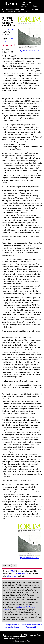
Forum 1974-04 (7, 30)
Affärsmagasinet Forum (10, 10)
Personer (29, 3)
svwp (4, 565)
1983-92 (31, 10)
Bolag (23, 3)
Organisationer (26, 6)
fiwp (9, 565)
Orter (36, 3)
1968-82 (23, 10)
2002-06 (10, 11)
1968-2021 (25, 11)
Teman (35, 6)
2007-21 (17, 11)
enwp (15, 565)
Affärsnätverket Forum (21, 573)
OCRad (12, 571)
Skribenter (24, 4)
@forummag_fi (12, 576)
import (4, 41)
